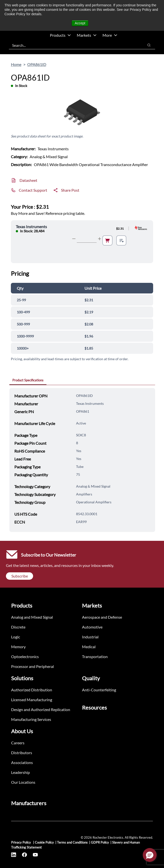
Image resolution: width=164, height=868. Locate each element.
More (110, 35)
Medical (89, 647)
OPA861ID (37, 64)
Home (16, 64)
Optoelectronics (25, 656)
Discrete (18, 627)
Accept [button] (80, 23)
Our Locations (23, 782)
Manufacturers (29, 803)
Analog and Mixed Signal (32, 617)
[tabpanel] (82, 460)
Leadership (20, 772)
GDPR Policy (100, 842)
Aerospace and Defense (102, 617)
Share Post (70, 190)
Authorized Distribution (32, 690)
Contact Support (33, 190)
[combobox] (74, 45)
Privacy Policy (21, 842)
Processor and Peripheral (32, 666)
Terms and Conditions (72, 842)
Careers (18, 743)
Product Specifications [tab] (28, 380)
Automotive (92, 627)
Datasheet (28, 180)
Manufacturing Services (31, 719)
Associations (22, 762)
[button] (150, 855)
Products (60, 35)
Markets (87, 35)
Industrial (90, 637)
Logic (16, 637)
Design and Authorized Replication (41, 709)
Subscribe (20, 576)
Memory (18, 647)
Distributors (22, 753)
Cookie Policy (44, 842)
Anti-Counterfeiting (99, 690)
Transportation (95, 656)
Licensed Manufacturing (32, 700)
